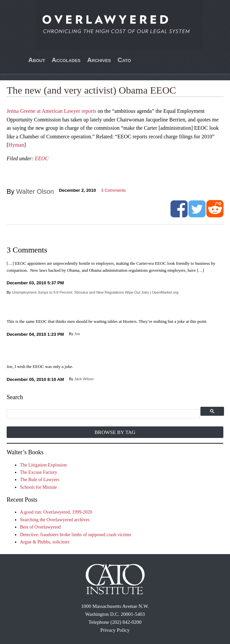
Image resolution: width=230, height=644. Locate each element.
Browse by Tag (115, 432)
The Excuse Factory (39, 472)
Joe (77, 334)
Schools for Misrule (38, 487)
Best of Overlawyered (40, 527)
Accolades (66, 60)
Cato (124, 60)
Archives (99, 60)
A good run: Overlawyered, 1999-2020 (56, 512)
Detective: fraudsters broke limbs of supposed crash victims (76, 535)
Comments (114, 190)
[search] (103, 414)
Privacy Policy (115, 630)
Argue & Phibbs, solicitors (45, 542)
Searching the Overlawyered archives (55, 520)
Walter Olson (35, 191)
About (37, 60)
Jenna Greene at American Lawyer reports (52, 111)
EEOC (42, 158)
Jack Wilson (84, 379)
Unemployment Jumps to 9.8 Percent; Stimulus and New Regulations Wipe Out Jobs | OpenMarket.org (95, 292)
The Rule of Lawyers (40, 480)
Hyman (16, 145)
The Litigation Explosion (43, 465)
